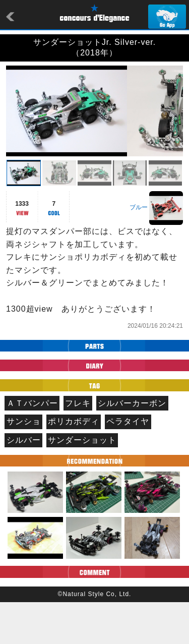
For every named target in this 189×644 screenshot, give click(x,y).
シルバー (24, 482)
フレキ (78, 445)
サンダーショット (82, 482)
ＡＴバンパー (32, 445)
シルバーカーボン (132, 445)
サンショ (24, 463)
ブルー (139, 249)
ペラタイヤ (128, 463)
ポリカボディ (74, 463)
